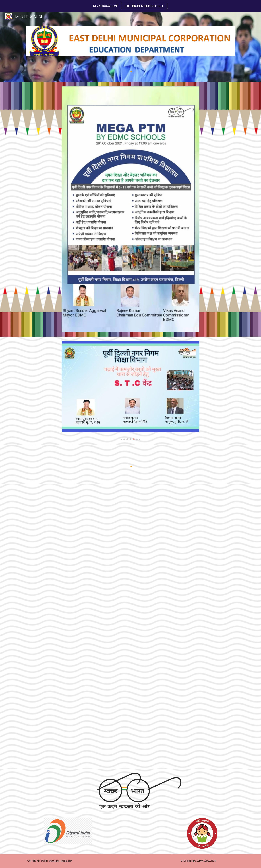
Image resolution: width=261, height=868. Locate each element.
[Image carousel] (130, 391)
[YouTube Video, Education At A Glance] (130, 698)
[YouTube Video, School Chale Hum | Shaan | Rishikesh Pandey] (130, 547)
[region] (130, 6)
